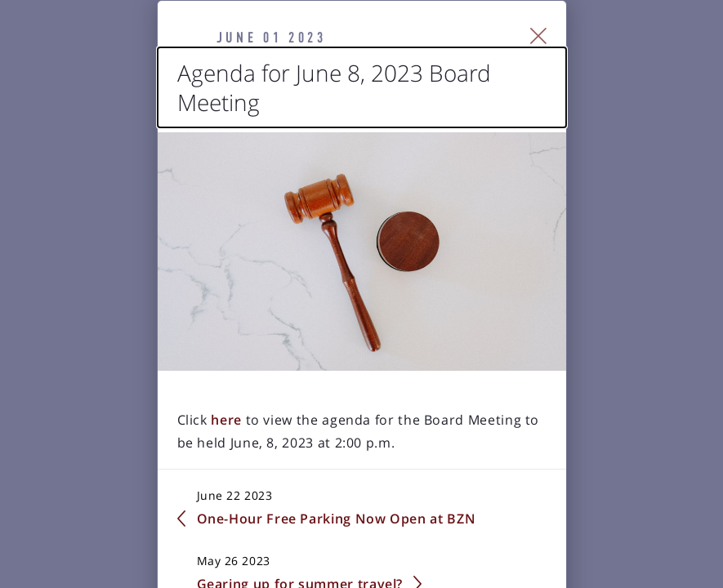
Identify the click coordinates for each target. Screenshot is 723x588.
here (142, 516)
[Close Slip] (629, 54)
